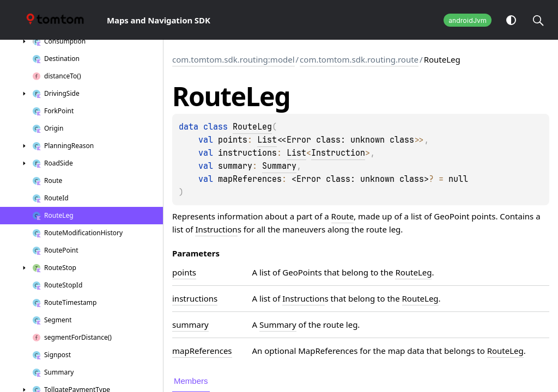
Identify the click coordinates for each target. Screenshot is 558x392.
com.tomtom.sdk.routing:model (233, 59)
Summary (279, 166)
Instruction (338, 153)
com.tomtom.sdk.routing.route (359, 59)
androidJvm (468, 20)
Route (343, 216)
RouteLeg (252, 127)
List (267, 140)
